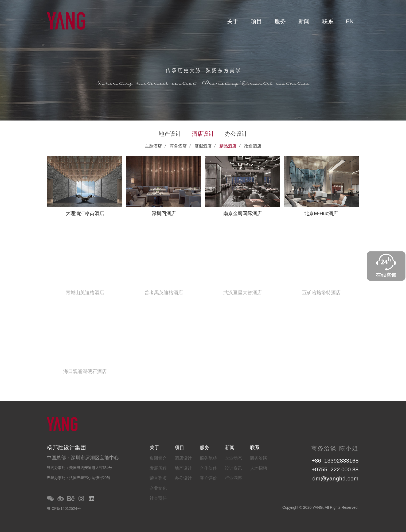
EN (350, 21)
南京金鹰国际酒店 (243, 213)
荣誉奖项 (158, 478)
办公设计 (236, 134)
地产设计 (170, 134)
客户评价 (208, 478)
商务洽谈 (259, 458)
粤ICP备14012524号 (64, 508)
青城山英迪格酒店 (85, 293)
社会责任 (158, 498)
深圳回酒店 (164, 213)
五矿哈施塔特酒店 (321, 293)
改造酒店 (253, 146)
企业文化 (158, 488)
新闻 (304, 21)
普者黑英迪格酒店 (164, 293)
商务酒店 (178, 146)
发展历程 (158, 468)
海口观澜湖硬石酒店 (85, 371)
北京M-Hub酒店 (321, 213)
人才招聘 (259, 468)
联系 (328, 21)
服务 (280, 21)
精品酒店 (228, 146)
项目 (256, 21)
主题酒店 (153, 146)
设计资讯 (233, 468)
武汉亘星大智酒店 (243, 293)
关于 (233, 21)
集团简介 (158, 458)
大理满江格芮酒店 (85, 213)
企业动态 (233, 458)
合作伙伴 (208, 468)
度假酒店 (203, 146)
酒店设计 (203, 134)
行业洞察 (233, 478)
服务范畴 (208, 458)
